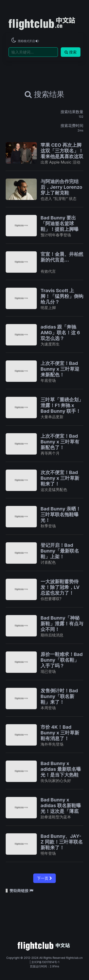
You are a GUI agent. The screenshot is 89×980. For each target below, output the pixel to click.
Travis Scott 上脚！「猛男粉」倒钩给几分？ (62, 296)
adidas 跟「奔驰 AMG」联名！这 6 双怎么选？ (60, 333)
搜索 (71, 52)
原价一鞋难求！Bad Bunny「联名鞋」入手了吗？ (62, 660)
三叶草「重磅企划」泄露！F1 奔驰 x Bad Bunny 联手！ (62, 405)
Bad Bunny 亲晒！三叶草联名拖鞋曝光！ (61, 514)
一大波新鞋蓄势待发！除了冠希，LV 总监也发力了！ (60, 587)
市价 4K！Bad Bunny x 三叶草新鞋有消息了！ (60, 733)
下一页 (44, 878)
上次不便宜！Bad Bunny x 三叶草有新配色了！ (60, 442)
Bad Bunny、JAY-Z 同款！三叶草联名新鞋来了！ (62, 842)
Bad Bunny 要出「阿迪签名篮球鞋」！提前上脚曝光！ (60, 226)
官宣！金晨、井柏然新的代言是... (62, 257)
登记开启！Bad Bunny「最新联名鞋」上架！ (60, 551)
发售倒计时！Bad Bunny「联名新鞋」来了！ (59, 696)
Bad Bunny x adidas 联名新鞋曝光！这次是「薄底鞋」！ (61, 808)
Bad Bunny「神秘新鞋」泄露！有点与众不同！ (62, 624)
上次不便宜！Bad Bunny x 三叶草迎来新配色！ (60, 369)
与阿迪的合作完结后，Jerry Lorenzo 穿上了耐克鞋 (61, 187)
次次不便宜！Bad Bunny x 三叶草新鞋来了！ (60, 478)
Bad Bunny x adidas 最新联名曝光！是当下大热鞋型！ (61, 772)
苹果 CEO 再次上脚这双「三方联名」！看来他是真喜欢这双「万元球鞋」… (62, 154)
